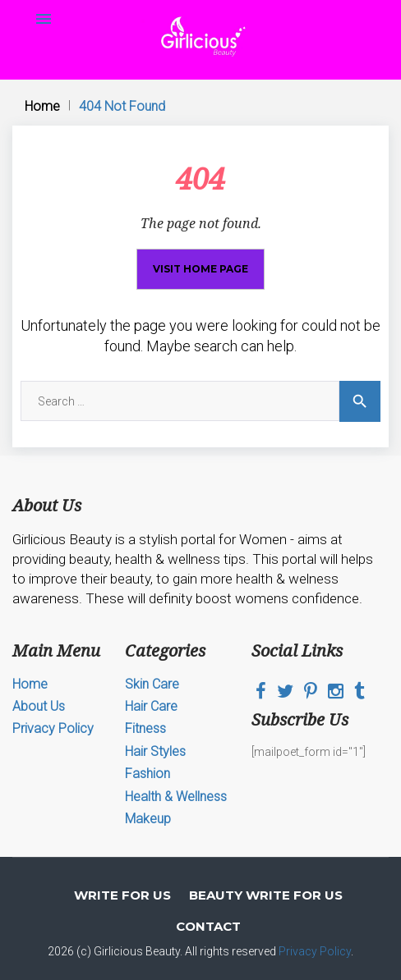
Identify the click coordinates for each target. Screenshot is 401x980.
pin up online (195, 0)
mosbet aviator (14, 0)
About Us (39, 706)
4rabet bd (107, 0)
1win (1, 0)
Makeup (148, 819)
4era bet (113, 0)
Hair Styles (155, 751)
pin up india (129, 0)
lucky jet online (284, 0)
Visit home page (200, 269)
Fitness (145, 728)
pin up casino (172, 0)
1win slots (22, 0)
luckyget (145, 0)
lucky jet (233, 0)
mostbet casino (248, 0)
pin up (221, 0)
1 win (4, 0)
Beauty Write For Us (266, 895)
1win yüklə (302, 0)
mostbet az (70, 0)
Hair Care (151, 706)
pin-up (38, 0)
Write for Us (122, 895)
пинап (28, 0)
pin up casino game (79, 0)
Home (42, 106)
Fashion (147, 774)
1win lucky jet (264, 0)
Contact (208, 926)
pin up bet (88, 0)
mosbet (7, 0)
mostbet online (181, 0)
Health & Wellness (176, 797)
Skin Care (152, 684)
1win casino (43, 0)
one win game (165, 0)
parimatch (49, 0)
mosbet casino (95, 0)
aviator (54, 0)
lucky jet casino (120, 0)
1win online (256, 0)
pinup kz (134, 0)
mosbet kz (33, 0)
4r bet (60, 0)
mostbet (139, 0)
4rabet (308, 0)
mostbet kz (208, 0)
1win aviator (226, 0)
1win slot (202, 0)
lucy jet (292, 0)
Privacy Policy (53, 728)
